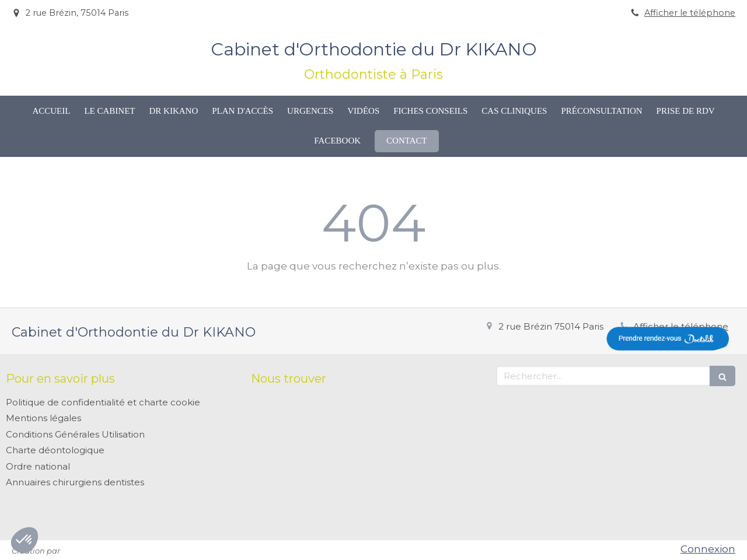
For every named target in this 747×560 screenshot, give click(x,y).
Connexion (708, 549)
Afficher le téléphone (690, 13)
